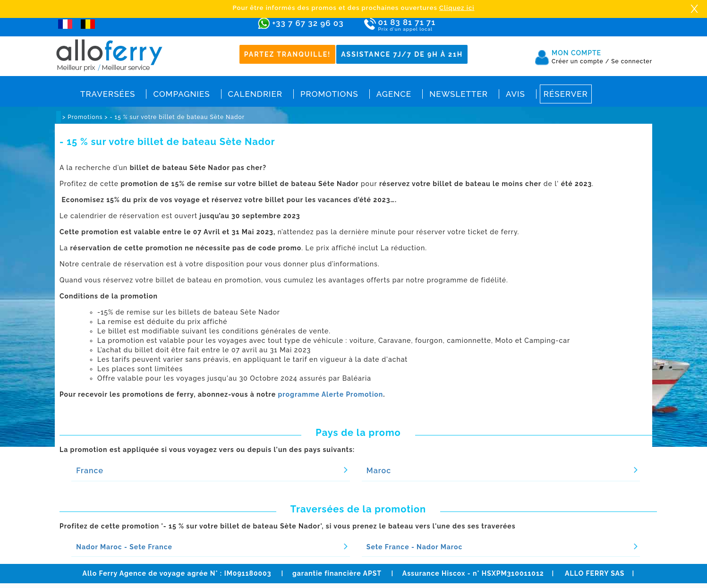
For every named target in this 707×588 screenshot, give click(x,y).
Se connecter (632, 61)
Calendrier (255, 94)
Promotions (329, 94)
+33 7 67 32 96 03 (308, 23)
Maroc (379, 471)
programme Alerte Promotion (330, 394)
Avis (515, 94)
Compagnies (181, 94)
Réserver (566, 94)
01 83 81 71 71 (434, 25)
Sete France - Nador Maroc (415, 547)
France (90, 471)
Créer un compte (580, 61)
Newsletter (459, 94)
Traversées (108, 94)
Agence (394, 94)
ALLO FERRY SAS (595, 573)
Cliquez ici (457, 8)
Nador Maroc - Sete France (124, 547)
